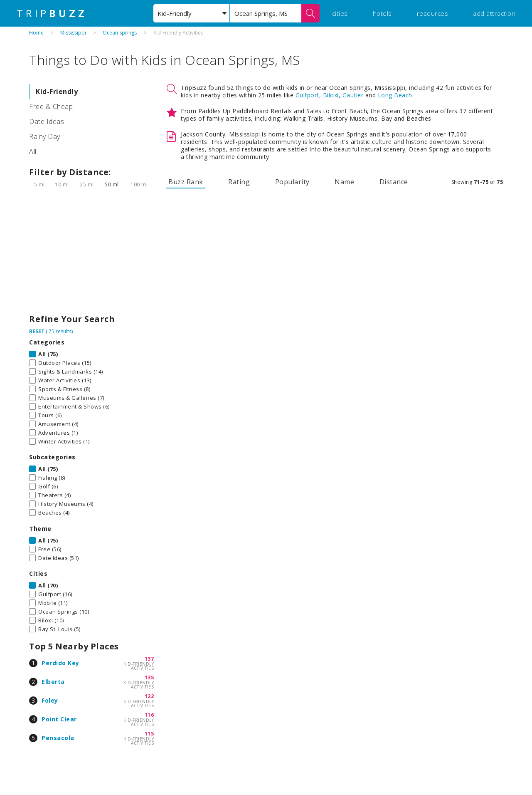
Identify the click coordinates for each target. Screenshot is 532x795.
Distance (394, 182)
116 (149, 715)
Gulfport (307, 95)
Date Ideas (47, 121)
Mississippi (73, 33)
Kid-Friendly (57, 92)
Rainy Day (45, 136)
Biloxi (331, 95)
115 (149, 734)
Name (344, 182)
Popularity (292, 182)
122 (149, 696)
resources (433, 13)
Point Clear (59, 719)
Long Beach (395, 95)
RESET (37, 331)
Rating (239, 182)
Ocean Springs (120, 33)
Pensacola (58, 738)
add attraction (494, 13)
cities (340, 13)
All (33, 151)
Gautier (353, 95)
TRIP (52, 13)
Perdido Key (60, 663)
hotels (382, 13)
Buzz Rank (186, 182)
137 (149, 659)
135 (149, 677)
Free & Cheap (51, 106)
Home (36, 33)
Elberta (53, 682)
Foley (50, 700)
